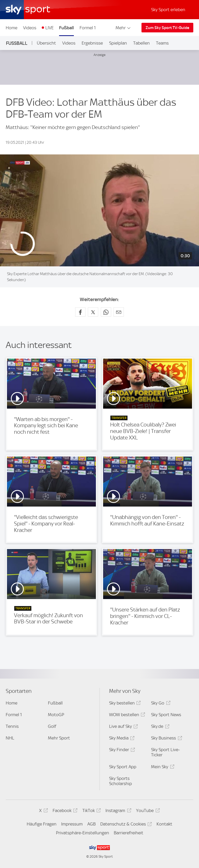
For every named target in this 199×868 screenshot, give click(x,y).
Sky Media (121, 739)
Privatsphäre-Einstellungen (83, 833)
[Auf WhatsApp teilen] (106, 312)
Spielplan (118, 43)
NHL (10, 738)
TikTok (91, 811)
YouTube (147, 811)
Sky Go (160, 704)
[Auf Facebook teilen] (80, 312)
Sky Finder (121, 750)
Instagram (118, 811)
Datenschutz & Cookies (125, 825)
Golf (52, 726)
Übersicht (46, 43)
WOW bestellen (126, 716)
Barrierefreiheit (129, 833)
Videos (30, 28)
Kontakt (164, 824)
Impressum (72, 824)
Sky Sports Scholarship (120, 781)
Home (12, 28)
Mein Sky (162, 768)
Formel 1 (88, 28)
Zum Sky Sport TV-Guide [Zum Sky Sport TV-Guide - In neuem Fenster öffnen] (167, 28)
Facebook (64, 811)
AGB (91, 824)
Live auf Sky (123, 727)
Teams (162, 43)
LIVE (49, 28)
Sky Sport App (123, 767)
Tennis (12, 726)
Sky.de (159, 727)
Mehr (123, 28)
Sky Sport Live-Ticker (165, 752)
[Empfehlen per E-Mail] (119, 312)
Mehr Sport (59, 738)
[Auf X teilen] (93, 312)
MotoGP (56, 715)
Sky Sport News (166, 715)
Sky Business (166, 739)
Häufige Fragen (42, 824)
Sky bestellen (124, 704)
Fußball (66, 28)
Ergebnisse (92, 43)
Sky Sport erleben (168, 10)
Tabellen (141, 43)
